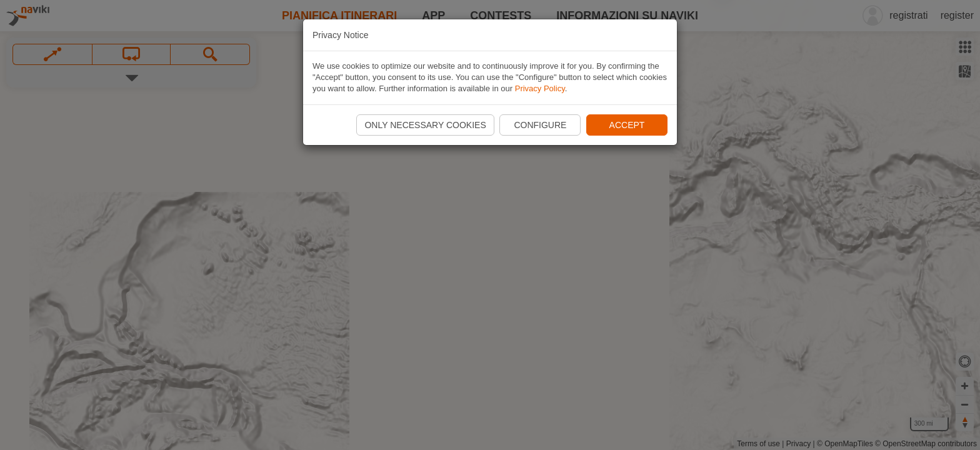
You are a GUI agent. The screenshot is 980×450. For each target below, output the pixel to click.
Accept (627, 125)
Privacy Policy (540, 88)
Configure (540, 125)
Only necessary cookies (425, 125)
